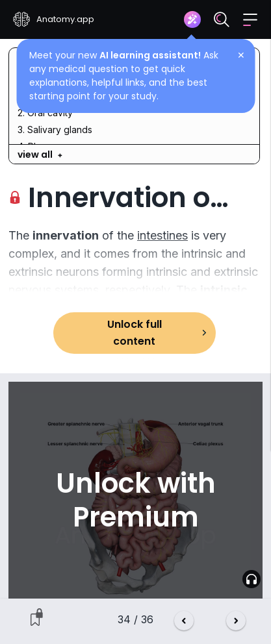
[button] (250, 20)
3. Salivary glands (55, 130)
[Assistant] (192, 19)
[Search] (222, 19)
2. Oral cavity (45, 113)
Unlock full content (135, 333)
